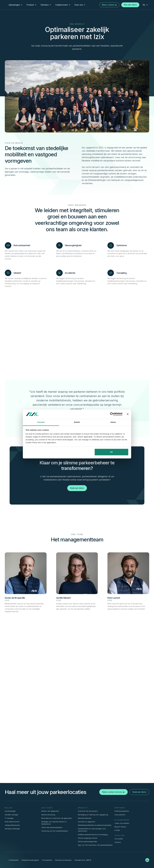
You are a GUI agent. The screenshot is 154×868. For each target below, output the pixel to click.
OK (111, 452)
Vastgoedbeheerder (12, 825)
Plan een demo (130, 5)
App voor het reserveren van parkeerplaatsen (95, 845)
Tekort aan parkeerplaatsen (52, 827)
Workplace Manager (12, 829)
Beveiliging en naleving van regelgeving (93, 815)
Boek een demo (77, 488)
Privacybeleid (47, 860)
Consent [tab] (41, 422)
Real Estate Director (12, 822)
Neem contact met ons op (113, 792)
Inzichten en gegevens (87, 822)
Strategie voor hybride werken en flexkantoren (54, 823)
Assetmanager (10, 811)
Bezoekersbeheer (85, 818)
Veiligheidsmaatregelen (30, 860)
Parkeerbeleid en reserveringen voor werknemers (92, 830)
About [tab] (113, 422)
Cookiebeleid (14, 860)
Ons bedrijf (119, 839)
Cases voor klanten (122, 823)
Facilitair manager (12, 815)
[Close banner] (128, 414)
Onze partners (120, 815)
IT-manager (9, 818)
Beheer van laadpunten (50, 811)
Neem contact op (109, 5)
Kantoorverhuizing (48, 815)
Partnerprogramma (122, 811)
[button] (16, 5)
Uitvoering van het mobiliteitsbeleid (55, 831)
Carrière (118, 842)
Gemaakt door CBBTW (83, 860)
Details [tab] (77, 422)
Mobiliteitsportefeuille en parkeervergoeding (95, 825)
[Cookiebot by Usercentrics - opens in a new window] (112, 414)
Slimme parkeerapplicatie (87, 842)
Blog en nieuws (120, 827)
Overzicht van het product (88, 811)
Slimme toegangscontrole (88, 838)
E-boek (117, 830)
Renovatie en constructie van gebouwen (57, 818)
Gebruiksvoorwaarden (63, 860)
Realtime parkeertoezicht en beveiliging (93, 835)
